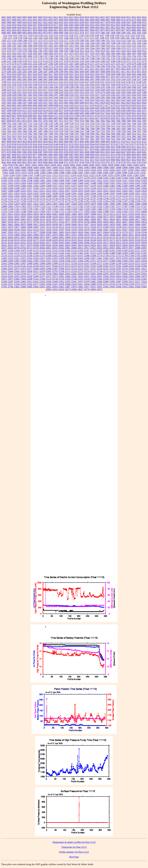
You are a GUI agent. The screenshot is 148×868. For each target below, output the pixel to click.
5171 (129, 85)
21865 (106, 258)
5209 (4, 90)
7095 (144, 121)
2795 (129, 66)
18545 (49, 219)
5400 (19, 100)
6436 (66, 113)
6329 (40, 111)
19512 (17, 232)
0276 (134, 20)
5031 (71, 74)
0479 (113, 22)
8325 (118, 149)
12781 (87, 201)
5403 (35, 100)
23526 (144, 282)
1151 (122, 35)
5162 (82, 85)
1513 (123, 46)
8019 (20, 142)
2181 (30, 64)
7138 (45, 123)
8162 (82, 144)
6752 (97, 116)
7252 (139, 126)
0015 (71, 17)
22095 (49, 263)
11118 (73, 175)
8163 (87, 144)
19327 (42, 230)
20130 (106, 238)
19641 (87, 232)
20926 (99, 248)
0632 (113, 25)
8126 (144, 142)
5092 (71, 79)
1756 (92, 56)
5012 (123, 72)
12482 (119, 186)
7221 (113, 126)
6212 (118, 105)
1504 (92, 46)
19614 (68, 232)
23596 (49, 284)
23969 (138, 287)
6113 (77, 105)
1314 (118, 41)
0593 (97, 25)
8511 (108, 155)
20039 (138, 235)
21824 (36, 258)
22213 (138, 263)
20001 (119, 235)
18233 (4, 217)
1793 (113, 59)
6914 (82, 118)
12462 (36, 186)
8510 (103, 155)
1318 (139, 41)
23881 (80, 287)
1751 (66, 56)
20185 (42, 240)
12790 (138, 201)
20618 (80, 245)
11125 (92, 175)
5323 (129, 95)
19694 (106, 232)
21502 (144, 253)
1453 (56, 46)
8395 (71, 152)
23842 (36, 287)
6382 (9, 113)
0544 (9, 25)
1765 (139, 56)
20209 (55, 240)
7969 (129, 139)
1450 (40, 46)
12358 (117, 175)
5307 (56, 95)
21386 (29, 253)
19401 (106, 230)
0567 (35, 25)
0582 (66, 25)
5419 (92, 100)
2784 (77, 66)
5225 (82, 90)
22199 (119, 263)
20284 (125, 240)
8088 (103, 142)
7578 (25, 134)
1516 (139, 46)
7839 (66, 139)
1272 (40, 41)
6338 (66, 111)
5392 (134, 98)
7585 (35, 134)
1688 (139, 53)
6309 (14, 111)
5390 (123, 98)
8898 (14, 157)
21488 (112, 253)
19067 (144, 225)
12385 (131, 178)
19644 (93, 232)
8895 (4, 157)
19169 (93, 227)
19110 (49, 227)
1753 (77, 56)
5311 (77, 95)
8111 (118, 142)
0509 (139, 22)
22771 (29, 274)
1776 (30, 59)
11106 (24, 175)
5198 (118, 87)
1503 (87, 46)
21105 (30, 250)
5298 (9, 95)
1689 (144, 53)
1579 (25, 51)
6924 (134, 118)
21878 (125, 258)
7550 (92, 131)
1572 (134, 48)
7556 (108, 131)
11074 (24, 173)
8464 (4, 155)
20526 (99, 243)
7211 (71, 126)
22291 (87, 266)
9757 (113, 162)
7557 (113, 131)
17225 (93, 206)
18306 (42, 217)
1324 (19, 43)
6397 (45, 113)
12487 (144, 186)
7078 (77, 121)
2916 (108, 69)
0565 (25, 25)
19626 (80, 232)
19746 (144, 232)
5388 (113, 98)
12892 (10, 206)
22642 (17, 271)
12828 (74, 204)
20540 (131, 243)
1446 (25, 46)
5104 (123, 79)
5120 (50, 82)
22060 (10, 263)
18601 (87, 219)
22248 (36, 266)
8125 (139, 142)
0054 (40, 20)
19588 (42, 232)
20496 (87, 243)
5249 (61, 92)
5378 (77, 98)
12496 (17, 188)
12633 (23, 193)
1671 (61, 53)
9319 (108, 160)
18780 (74, 222)
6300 (113, 108)
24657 (80, 289)
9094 (77, 157)
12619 (80, 191)
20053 (17, 238)
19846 (36, 235)
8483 (56, 155)
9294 (35, 160)
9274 (4, 160)
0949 (35, 33)
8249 (61, 149)
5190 (77, 87)
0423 (51, 22)
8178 (144, 144)
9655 (30, 162)
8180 (9, 147)
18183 (137, 214)
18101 (100, 214)
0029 (118, 17)
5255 (87, 92)
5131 (102, 82)
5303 (35, 95)
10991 (138, 168)
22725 (93, 271)
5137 (133, 82)
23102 (36, 279)
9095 (82, 157)
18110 (106, 214)
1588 (71, 51)
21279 (93, 250)
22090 (42, 263)
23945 (112, 287)
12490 (4, 188)
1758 (103, 56)
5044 (129, 74)
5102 (113, 79)
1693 (14, 56)
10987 (112, 168)
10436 (53, 165)
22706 (61, 271)
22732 (106, 271)
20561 (4, 245)
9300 (45, 160)
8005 (144, 139)
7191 (66, 126)
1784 (71, 59)
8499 (92, 155)
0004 (19, 17)
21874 (119, 258)
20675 (4, 248)
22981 (61, 276)
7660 (87, 136)
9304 (66, 160)
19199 (119, 227)
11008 (55, 170)
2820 (56, 69)
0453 (66, 22)
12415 (112, 180)
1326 (25, 43)
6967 (4, 121)
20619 (87, 245)
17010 (17, 206)
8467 (9, 155)
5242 (25, 92)
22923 (144, 274)
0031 (129, 17)
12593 (125, 188)
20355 (29, 243)
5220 (56, 90)
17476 (112, 209)
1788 (92, 59)
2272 (97, 64)
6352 (87, 111)
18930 (49, 225)
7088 (123, 121)
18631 (106, 219)
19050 (112, 225)
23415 (36, 282)
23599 (61, 284)
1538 (77, 48)
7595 (66, 134)
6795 (144, 116)
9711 (66, 162)
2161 (77, 61)
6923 (129, 118)
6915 (87, 118)
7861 (92, 139)
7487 (40, 131)
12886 (138, 204)
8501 (97, 155)
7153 (87, 123)
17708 (55, 212)
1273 (45, 41)
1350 (123, 43)
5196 (108, 87)
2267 (71, 64)
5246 (45, 92)
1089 (118, 33)
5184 (51, 87)
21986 (119, 261)
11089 (68, 173)
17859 (87, 212)
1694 (19, 56)
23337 (125, 279)
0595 (108, 25)
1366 (9, 46)
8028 (30, 142)
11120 (79, 175)
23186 (74, 279)
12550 (74, 188)
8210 (129, 147)
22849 (99, 274)
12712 (112, 196)
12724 (4, 199)
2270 (87, 64)
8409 (97, 152)
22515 (68, 269)
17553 (4, 212)
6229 (30, 108)
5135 (123, 82)
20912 (80, 248)
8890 (144, 155)
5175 (4, 87)
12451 (112, 183)
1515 (134, 46)
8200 (82, 147)
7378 (77, 129)
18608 (93, 219)
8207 (113, 147)
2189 (56, 64)
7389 (97, 129)
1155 (143, 35)
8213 (144, 147)
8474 (25, 155)
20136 (131, 238)
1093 (139, 33)
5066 (87, 77)
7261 (25, 129)
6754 (108, 116)
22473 (17, 269)
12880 (99, 204)
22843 (93, 274)
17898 (106, 212)
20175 (36, 240)
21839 (68, 258)
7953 (113, 139)
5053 (30, 77)
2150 (25, 61)
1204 (143, 38)
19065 (131, 225)
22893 (125, 274)
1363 (139, 43)
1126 (71, 35)
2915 (103, 69)
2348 (45, 66)
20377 (49, 243)
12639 (61, 193)
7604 (108, 134)
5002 (71, 72)
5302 (30, 95)
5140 (4, 85)
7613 (4, 136)
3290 (61, 72)
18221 (144, 214)
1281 (87, 41)
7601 (97, 134)
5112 (14, 82)
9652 (25, 162)
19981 (99, 235)
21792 (138, 256)
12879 (93, 204)
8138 (25, 144)
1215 (9, 41)
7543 (71, 131)
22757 (10, 274)
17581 (17, 212)
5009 (108, 72)
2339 (144, 64)
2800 (9, 69)
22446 (4, 269)
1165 (51, 38)
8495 (77, 155)
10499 (55, 168)
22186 (112, 263)
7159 (118, 123)
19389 (93, 230)
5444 (9, 103)
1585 (56, 51)
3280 (9, 72)
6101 (61, 105)
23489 (106, 282)
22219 (4, 266)
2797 (139, 66)
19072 (4, 227)
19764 (10, 235)
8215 (9, 149)
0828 (129, 28)
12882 (112, 204)
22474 (23, 269)
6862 (4, 118)
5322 (123, 95)
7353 (66, 129)
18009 (144, 212)
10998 (30, 170)
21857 (93, 258)
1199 (117, 38)
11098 (118, 173)
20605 (74, 245)
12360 (123, 175)
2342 (14, 66)
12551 (80, 188)
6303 (129, 108)
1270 (30, 41)
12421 (4, 183)
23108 (42, 279)
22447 (10, 269)
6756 (118, 116)
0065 (97, 20)
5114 (24, 82)
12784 (106, 201)
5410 (45, 100)
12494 (10, 188)
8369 (134, 149)
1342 (87, 43)
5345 (56, 98)
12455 (138, 183)
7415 (139, 129)
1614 (77, 51)
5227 (92, 90)
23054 (119, 276)
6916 (92, 118)
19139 (74, 227)
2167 (108, 61)
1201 (128, 38)
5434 (144, 100)
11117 (67, 175)
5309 (66, 95)
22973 (55, 276)
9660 (45, 162)
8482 (51, 155)
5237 (144, 90)
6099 (56, 105)
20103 (74, 238)
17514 (125, 209)
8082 (87, 142)
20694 (10, 248)
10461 (123, 165)
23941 (99, 287)
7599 (87, 134)
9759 (123, 162)
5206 (134, 87)
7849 (77, 139)
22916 (138, 274)
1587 (66, 51)
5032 (77, 74)
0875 (113, 30)
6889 (71, 118)
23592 (42, 284)
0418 (25, 22)
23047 (99, 276)
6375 (144, 111)
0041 (19, 20)
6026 (144, 103)
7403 (118, 129)
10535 (61, 168)
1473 (71, 46)
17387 (42, 209)
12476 (80, 186)
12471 (55, 186)
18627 (99, 219)
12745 (87, 199)
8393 (61, 152)
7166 (144, 123)
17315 (138, 206)
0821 (103, 28)
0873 (103, 30)
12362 (136, 175)
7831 (56, 139)
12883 (119, 204)
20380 (55, 243)
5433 (139, 100)
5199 (123, 87)
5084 (30, 79)
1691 (4, 56)
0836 (25, 30)
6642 (40, 116)
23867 (68, 287)
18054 (42, 214)
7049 (35, 121)
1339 (71, 43)
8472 (19, 155)
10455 (98, 165)
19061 (119, 225)
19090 (30, 227)
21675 (80, 256)
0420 (35, 22)
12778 (68, 201)
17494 (119, 209)
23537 (10, 284)
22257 (49, 266)
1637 (25, 53)
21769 (125, 256)
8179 (4, 147)
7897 (97, 139)
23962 (131, 287)
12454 (131, 183)
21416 (42, 253)
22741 (119, 271)
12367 (23, 178)
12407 (68, 180)
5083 (25, 79)
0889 (19, 33)
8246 (56, 149)
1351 (129, 43)
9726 (71, 162)
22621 (4, 271)
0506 (123, 22)
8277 (87, 149)
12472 (61, 186)
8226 (35, 149)
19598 (49, 232)
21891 (17, 261)
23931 (93, 287)
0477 (103, 22)
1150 (117, 35)
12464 (42, 186)
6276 (51, 108)
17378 (29, 209)
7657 (82, 136)
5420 (97, 100)
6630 (129, 113)
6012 (97, 103)
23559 (29, 284)
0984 (56, 33)
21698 (93, 256)
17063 (23, 206)
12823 (42, 204)
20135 (125, 238)
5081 (14, 79)
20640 (125, 245)
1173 (92, 38)
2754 (56, 66)
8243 (51, 149)
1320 (144, 41)
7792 (40, 139)
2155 (51, 61)
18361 (93, 217)
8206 (108, 147)
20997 (4, 250)
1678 (92, 53)
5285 (134, 92)
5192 (87, 87)
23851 (42, 287)
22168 (93, 263)
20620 (93, 245)
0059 (66, 20)
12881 (106, 204)
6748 (77, 116)
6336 (56, 111)
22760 (17, 274)
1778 (40, 59)
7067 (56, 121)
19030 (99, 225)
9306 (77, 160)
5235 (134, 90)
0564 (19, 25)
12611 (29, 191)
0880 (134, 30)
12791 (144, 201)
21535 (23, 256)
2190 (61, 64)
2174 (144, 61)
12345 (104, 175)
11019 (87, 170)
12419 (138, 180)
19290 (10, 230)
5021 (25, 74)
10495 (42, 168)
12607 (4, 191)
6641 (35, 116)
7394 (103, 129)
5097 (92, 79)
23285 (99, 279)
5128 (92, 82)
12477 (87, 186)
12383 (119, 178)
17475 (106, 209)
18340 (80, 217)
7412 (134, 129)
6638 (19, 116)
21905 (36, 261)
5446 (19, 103)
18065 (55, 214)
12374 (68, 178)
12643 (87, 193)
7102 (14, 123)
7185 (35, 126)
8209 (123, 147)
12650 (131, 193)
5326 (144, 95)
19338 (49, 230)
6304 (134, 108)
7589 (51, 134)
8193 (51, 147)
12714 (119, 196)
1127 (76, 35)
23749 (131, 284)
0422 (45, 22)
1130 (92, 35)
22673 (36, 271)
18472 (29, 219)
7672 (123, 136)
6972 (19, 121)
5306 (51, 95)
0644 (144, 25)
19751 (4, 235)
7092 (139, 121)
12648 (119, 193)
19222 (137, 227)
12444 (68, 183)
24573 (68, 289)
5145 (30, 85)
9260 (129, 157)
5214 (30, 90)
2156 (56, 61)
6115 (82, 105)
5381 (87, 98)
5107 (139, 79)
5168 (113, 85)
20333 (4, 243)
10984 (93, 168)
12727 (17, 199)
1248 (19, 41)
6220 (134, 105)
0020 (92, 17)
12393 (10, 180)
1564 (92, 48)
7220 (108, 126)
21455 (74, 253)
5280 (108, 92)
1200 (122, 38)
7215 (92, 126)
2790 (108, 66)
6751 (92, 116)
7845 (71, 139)
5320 (113, 95)
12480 (106, 186)
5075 (129, 77)
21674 (74, 256)
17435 (80, 209)
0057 (56, 20)
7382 (87, 129)
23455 (68, 282)
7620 (30, 136)
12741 (68, 199)
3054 (123, 69)
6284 (92, 108)
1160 (25, 38)
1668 (45, 53)
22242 (23, 266)
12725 (10, 199)
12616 (61, 191)
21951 (74, 261)
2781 (61, 66)
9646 (14, 162)
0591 (87, 25)
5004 (82, 72)
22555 (106, 269)
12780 (80, 201)
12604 (131, 188)
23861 (61, 287)
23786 (10, 287)
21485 (106, 253)
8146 (56, 144)
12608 (10, 191)
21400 (36, 253)
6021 (118, 103)
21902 (29, 261)
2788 (97, 66)
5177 (14, 87)
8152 (71, 144)
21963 (87, 261)
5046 (139, 74)
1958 (123, 59)
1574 (144, 48)
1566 (103, 48)
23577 (36, 284)
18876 (23, 225)
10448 (85, 165)
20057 (23, 238)
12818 (10, 204)
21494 (125, 253)
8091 (108, 142)
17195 (87, 206)
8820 (134, 155)
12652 (144, 193)
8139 (30, 144)
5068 (97, 77)
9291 (25, 160)
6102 (66, 105)
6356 (108, 111)
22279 (80, 266)
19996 (112, 235)
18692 (144, 219)
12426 (23, 183)
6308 (9, 111)
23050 (112, 276)
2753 (51, 66)
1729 (35, 56)
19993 (106, 235)
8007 (4, 142)
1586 (61, 51)
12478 (93, 186)
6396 (40, 113)
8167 (108, 144)
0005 (25, 17)
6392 (25, 113)
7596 (71, 134)
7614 (9, 136)
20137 (137, 238)
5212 (19, 90)
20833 (55, 248)
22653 (23, 271)
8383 (30, 152)
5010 (113, 72)
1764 (134, 56)
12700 (68, 196)
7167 (4, 126)
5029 (61, 74)
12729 (29, 199)
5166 (103, 85)
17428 (68, 209)
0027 (108, 17)
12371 (49, 178)
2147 (9, 61)
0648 (14, 28)
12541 (42, 188)
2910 (77, 69)
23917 (87, 287)
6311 (24, 111)
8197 (66, 147)
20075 (42, 238)
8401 (82, 152)
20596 (55, 245)
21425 (49, 253)
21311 (137, 250)
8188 (35, 147)
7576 (19, 134)
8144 (45, 144)
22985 (68, 276)
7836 (61, 139)
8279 (92, 149)
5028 (56, 74)
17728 (68, 212)
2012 (129, 59)
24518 (61, 289)
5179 (25, 87)
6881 (35, 118)
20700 (17, 248)
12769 (29, 201)
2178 (14, 64)
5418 (87, 100)
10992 (144, 168)
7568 (144, 131)
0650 (25, 28)
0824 (118, 28)
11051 (99, 170)
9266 (144, 157)
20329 (144, 240)
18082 (74, 214)
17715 (61, 212)
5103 (118, 79)
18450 (10, 219)
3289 (56, 72)
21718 (99, 256)
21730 (106, 256)
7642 (56, 136)
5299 (14, 95)
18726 (23, 222)
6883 (45, 118)
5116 (35, 82)
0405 (4, 22)
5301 (25, 95)
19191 (112, 227)
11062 (137, 170)
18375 (112, 217)
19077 (17, 227)
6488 (92, 113)
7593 (56, 134)
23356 (138, 279)
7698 (4, 139)
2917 (113, 69)
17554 (10, 212)
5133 (113, 82)
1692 (9, 56)
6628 (118, 113)
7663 (97, 136)
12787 (125, 201)
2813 (19, 69)
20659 (138, 245)
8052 (51, 142)
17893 (99, 212)
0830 (139, 28)
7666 (108, 136)
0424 (56, 22)
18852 (144, 222)
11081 (36, 173)
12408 (74, 180)
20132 (112, 238)
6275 (45, 108)
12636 (42, 193)
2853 (66, 69)
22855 (106, 274)
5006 (92, 72)
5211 (14, 90)
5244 (35, 92)
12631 (10, 193)
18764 (61, 222)
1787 (87, 59)
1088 (113, 33)
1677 (87, 53)
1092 (134, 33)
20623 (99, 245)
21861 (99, 258)
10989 (125, 168)
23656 (87, 284)
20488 (74, 243)
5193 (92, 87)
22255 (42, 266)
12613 (42, 191)
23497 (119, 282)
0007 (35, 17)
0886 (4, 33)
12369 (36, 178)
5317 (97, 95)
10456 (104, 165)
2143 (134, 59)
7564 (134, 131)
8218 (25, 149)
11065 (5, 173)
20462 (68, 243)
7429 (14, 131)
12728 (23, 199)
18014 (11, 214)
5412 (56, 100)
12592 (119, 188)
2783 (71, 66)
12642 (80, 193)
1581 (35, 51)
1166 (56, 38)
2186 (40, 64)
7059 (45, 121)
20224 (68, 240)
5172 (134, 85)
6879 (30, 118)
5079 (4, 79)
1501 (77, 46)
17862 (93, 212)
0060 (71, 20)
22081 (36, 263)
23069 (138, 276)
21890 (10, 261)
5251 (71, 92)
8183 (19, 147)
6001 (66, 103)
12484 (131, 186)
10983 (87, 168)
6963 (144, 118)
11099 (124, 173)
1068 (66, 33)
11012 (62, 170)
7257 (9, 129)
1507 (97, 46)
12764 (10, 201)
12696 (61, 196)
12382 (112, 178)
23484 (99, 282)
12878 (87, 204)
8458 (139, 152)
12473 (68, 186)
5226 (87, 90)
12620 (87, 191)
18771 (68, 222)
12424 (17, 183)
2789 (103, 66)
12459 (17, 186)
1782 (61, 59)
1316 (129, 41)
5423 (113, 100)
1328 (35, 43)
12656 (23, 196)
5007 (97, 72)
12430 (42, 183)
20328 (138, 240)
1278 (71, 41)
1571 (129, 48)
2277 (123, 64)
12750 (112, 199)
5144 (25, 85)
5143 (19, 85)
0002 (9, 17)
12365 (10, 178)
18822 (119, 222)
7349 (56, 129)
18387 (125, 217)
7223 (123, 126)
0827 (123, 28)
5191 (82, 87)
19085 (23, 227)
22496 (49, 269)
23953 (125, 287)
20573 (23, 245)
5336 (45, 98)
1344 (92, 43)
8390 (45, 152)
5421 (103, 100)
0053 (35, 20)
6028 (9, 105)
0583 (71, 25)
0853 (66, 30)
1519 (9, 48)
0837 (30, 30)
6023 (129, 103)
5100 (103, 79)
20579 (29, 245)
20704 (23, 248)
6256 (40, 108)
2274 (108, 64)
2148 (14, 61)
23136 (55, 279)
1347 (108, 43)
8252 (66, 149)
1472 (66, 46)
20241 (80, 240)
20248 (93, 240)
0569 (45, 25)
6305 (139, 108)
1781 (56, 59)
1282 (92, 41)
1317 (134, 41)
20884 (74, 248)
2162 (82, 61)
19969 (80, 235)
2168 (113, 61)
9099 (92, 157)
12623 (106, 191)
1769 (14, 59)
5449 (35, 103)
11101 (137, 173)
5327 (4, 98)
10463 (129, 165)
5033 (82, 74)
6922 (123, 118)
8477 (35, 155)
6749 (82, 116)
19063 (125, 225)
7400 (113, 129)
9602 (118, 160)
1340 (77, 43)
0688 (45, 28)
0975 (51, 33)
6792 (129, 116)
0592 (92, 25)
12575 (112, 188)
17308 (131, 206)
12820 (23, 204)
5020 (19, 74)
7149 (66, 123)
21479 (99, 253)
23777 (144, 284)
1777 (35, 59)
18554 (55, 219)
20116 (99, 238)
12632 (17, 193)
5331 (25, 98)
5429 (134, 100)
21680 (87, 256)
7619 (25, 136)
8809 (129, 155)
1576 (9, 51)
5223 (71, 90)
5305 (45, 95)
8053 (56, 142)
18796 (87, 222)
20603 (68, 245)
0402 (139, 20)
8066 (66, 142)
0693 (71, 28)
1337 (61, 43)
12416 (119, 180)
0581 (61, 25)
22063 (17, 263)
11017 (74, 170)
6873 (14, 118)
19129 (68, 227)
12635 (36, 193)
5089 (56, 79)
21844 (74, 258)
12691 (55, 196)
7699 (9, 139)
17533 (131, 209)
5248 (56, 92)
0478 (108, 22)
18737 (29, 222)
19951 (74, 235)
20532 (119, 243)
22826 (74, 274)
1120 (40, 35)
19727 (131, 232)
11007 (49, 170)
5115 (30, 82)
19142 (80, 227)
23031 (87, 276)
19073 (11, 227)
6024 (134, 103)
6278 (61, 108)
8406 (87, 152)
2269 (82, 64)
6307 (4, 111)
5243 (30, 92)
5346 (61, 98)
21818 (29, 258)
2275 (113, 64)
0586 (77, 25)
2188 (51, 64)
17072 (29, 206)
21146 (61, 250)
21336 (144, 250)
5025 (40, 74)
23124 (49, 279)
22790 (49, 274)
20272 (112, 240)
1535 (61, 48)
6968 (9, 121)
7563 (129, 131)
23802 (17, 287)
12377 (80, 178)
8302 (113, 149)
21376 (17, 253)
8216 (14, 149)
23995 (49, 289)
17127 (49, 206)
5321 (118, 95)
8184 (25, 147)
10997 (24, 170)
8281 (97, 149)
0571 (56, 25)
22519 (74, 269)
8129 (9, 144)
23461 (74, 282)
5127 (87, 82)
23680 (93, 284)
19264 (144, 227)
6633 (144, 113)
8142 (35, 144)
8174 (129, 144)
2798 (144, 66)
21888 (4, 261)
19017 (87, 225)
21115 (36, 250)
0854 (71, 30)
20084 (55, 238)
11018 (80, 170)
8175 (134, 144)
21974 (99, 261)
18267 (17, 217)
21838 (61, 258)
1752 (71, 56)
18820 (106, 222)
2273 (103, 64)
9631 (129, 160)
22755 (4, 274)
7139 (50, 123)
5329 (14, 98)
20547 (138, 243)
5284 (129, 92)
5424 (118, 100)
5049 (9, 77)
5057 (45, 77)
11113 (61, 175)
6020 (113, 103)
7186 (40, 126)
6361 (134, 111)
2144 (139, 59)
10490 (29, 168)
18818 (99, 222)
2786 (87, 66)
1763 (129, 56)
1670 (56, 53)
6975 (25, 121)
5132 (107, 82)
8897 (9, 157)
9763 (139, 162)
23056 (125, 276)
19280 (4, 230)
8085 (92, 142)
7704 (19, 139)
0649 (19, 28)
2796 (134, 66)
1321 (4, 43)
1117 (25, 35)
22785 (42, 274)
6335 (51, 111)
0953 (40, 33)
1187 (97, 38)
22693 (49, 271)
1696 (30, 56)
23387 (10, 282)
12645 (99, 193)
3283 (25, 72)
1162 (35, 38)
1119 (35, 35)
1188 (102, 38)
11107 (30, 175)
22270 (61, 266)
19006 (74, 225)
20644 (131, 245)
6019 (108, 103)
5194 (97, 87)
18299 (36, 217)
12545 (61, 188)
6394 (35, 113)
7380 (82, 129)
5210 (9, 90)
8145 (51, 144)
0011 (51, 17)
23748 (125, 284)
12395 (17, 180)
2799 (4, 69)
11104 (12, 175)
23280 (93, 279)
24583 (74, 289)
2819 (51, 69)
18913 (36, 225)
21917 (49, 261)
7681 (134, 136)
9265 (139, 157)
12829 (80, 204)
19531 (23, 232)
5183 (45, 87)
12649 (125, 193)
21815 (23, 258)
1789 (97, 59)
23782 (4, 287)
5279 (103, 92)
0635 (118, 25)
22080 (29, 263)
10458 (110, 165)
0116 (123, 20)
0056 (51, 20)
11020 (93, 170)
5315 (87, 95)
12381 (106, 178)
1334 (45, 43)
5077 (139, 77)
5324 (134, 95)
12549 (68, 188)
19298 (17, 230)
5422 (108, 100)
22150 (74, 263)
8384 (35, 152)
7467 (35, 131)
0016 (77, 17)
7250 (129, 126)
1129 (87, 35)
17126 (42, 206)
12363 (142, 175)
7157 (108, 123)
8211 (134, 147)
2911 (82, 69)
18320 (55, 217)
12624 (112, 191)
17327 (144, 206)
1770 (19, 59)
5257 (92, 92)
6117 (87, 105)
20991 (144, 248)
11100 (131, 173)
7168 (9, 126)
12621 (93, 191)
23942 (106, 287)
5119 (45, 82)
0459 (97, 22)
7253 (144, 126)
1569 (118, 48)
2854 (71, 69)
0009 (40, 17)
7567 (139, 131)
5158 (61, 85)
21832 (49, 258)
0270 (129, 20)
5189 (71, 87)
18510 (42, 219)
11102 (143, 173)
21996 (125, 261)
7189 (56, 126)
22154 (80, 263)
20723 (29, 248)
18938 (55, 225)
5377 (71, 98)
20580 (36, 245)
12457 (4, 186)
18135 (118, 214)
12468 (49, 186)
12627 (131, 191)
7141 (61, 123)
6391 (19, 113)
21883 (144, 258)
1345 (97, 43)
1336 (56, 43)
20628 (112, 245)
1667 (40, 53)
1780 (51, 59)
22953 (17, 276)
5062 (66, 77)
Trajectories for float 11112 (74, 847)
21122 (42, 250)
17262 (99, 206)
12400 (36, 180)
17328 (4, 209)
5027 (51, 74)
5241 (19, 92)
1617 (92, 51)
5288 (144, 92)
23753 (138, 284)
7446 (25, 131)
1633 (9, 53)
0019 (87, 17)
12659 (42, 196)
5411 (51, 100)
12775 (55, 201)
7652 (77, 136)
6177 (108, 105)
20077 (49, 238)
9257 (123, 157)
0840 (40, 30)
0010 (45, 17)
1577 (14, 51)
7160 (123, 123)
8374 (144, 149)
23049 (106, 276)
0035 (4, 20)
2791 (113, 66)
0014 (66, 17)
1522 (25, 48)
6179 (113, 105)
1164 (46, 38)
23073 (10, 279)
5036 (97, 74)
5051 (19, 77)
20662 (144, 245)
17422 (61, 209)
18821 (112, 222)
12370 (42, 178)
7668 (113, 136)
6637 (14, 116)
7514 (51, 131)
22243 (29, 266)
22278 (74, 266)
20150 (17, 240)
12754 (131, 199)
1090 (123, 33)
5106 (134, 79)
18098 (93, 214)
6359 (123, 111)
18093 (81, 214)
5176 (9, 87)
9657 (35, 162)
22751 (138, 271)
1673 (71, 53)
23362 (144, 279)
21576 (42, 256)
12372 (55, 178)
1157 (10, 38)
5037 (103, 74)
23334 (119, 279)
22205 (125, 263)
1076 (82, 33)
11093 (93, 173)
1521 (19, 48)
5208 (144, 87)
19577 (36, 232)
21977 (106, 261)
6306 (144, 108)
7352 (61, 129)
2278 (129, 64)
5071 (108, 77)
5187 (61, 87)
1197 (107, 38)
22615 (144, 269)
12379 (93, 178)
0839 (35, 30)
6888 (66, 118)
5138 (139, 82)
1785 (77, 59)
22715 (68, 271)
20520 (93, 243)
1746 (40, 56)
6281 (77, 108)
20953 (112, 248)
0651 (30, 28)
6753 (103, 116)
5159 (66, 85)
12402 (49, 180)
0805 (82, 28)
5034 (87, 74)
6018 (103, 103)
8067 (72, 142)
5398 (9, 100)
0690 (56, 28)
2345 (30, 66)
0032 (134, 17)
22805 (61, 274)
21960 (80, 261)
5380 (82, 98)
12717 (131, 196)
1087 (108, 33)
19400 (99, 230)
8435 (108, 152)
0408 (19, 22)
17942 (125, 212)
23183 (68, 279)
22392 (119, 266)
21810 (10, 258)
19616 (74, 232)
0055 (45, 20)
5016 (144, 72)
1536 (66, 48)
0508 (134, 22)
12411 (93, 180)
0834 (14, 30)
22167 (87, 263)
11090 (74, 173)
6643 (45, 116)
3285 (35, 72)
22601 (138, 269)
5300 (19, 95)
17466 (99, 209)
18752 (42, 222)
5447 (25, 103)
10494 (36, 168)
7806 (45, 139)
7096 (4, 123)
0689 (51, 28)
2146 (4, 61)
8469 (14, 155)
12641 (74, 193)
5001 (66, 72)
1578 (19, 51)
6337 (61, 111)
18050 (36, 214)
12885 (131, 204)
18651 (119, 219)
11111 (49, 175)
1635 (19, 53)
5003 (77, 72)
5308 (61, 95)
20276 (119, 240)
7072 (61, 121)
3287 (45, 72)
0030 (123, 17)
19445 (144, 230)
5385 (103, 98)
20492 (80, 243)
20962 (119, 248)
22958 (29, 276)
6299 (108, 108)
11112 (55, 175)
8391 (51, 152)
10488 (23, 168)
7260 (19, 129)
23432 (42, 282)
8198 (71, 147)
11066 (11, 173)
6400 (51, 113)
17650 (42, 212)
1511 (113, 46)
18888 (29, 225)
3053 (118, 69)
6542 (108, 113)
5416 (77, 100)
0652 (35, 28)
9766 (10, 165)
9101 (97, 157)
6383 (14, 113)
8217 (19, 149)
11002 (36, 170)
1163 (41, 38)
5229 (103, 90)
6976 (30, 121)
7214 (87, 126)
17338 (10, 209)
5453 (56, 103)
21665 (61, 256)
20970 (125, 248)
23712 (106, 284)
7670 (118, 136)
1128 (81, 35)
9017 (40, 157)
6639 (25, 116)
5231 (113, 90)
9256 (118, 157)
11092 (87, 173)
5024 (35, 74)
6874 (19, 118)
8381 (19, 152)
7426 (9, 131)
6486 (87, 113)
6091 (14, 105)
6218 (123, 105)
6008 (82, 103)
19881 (61, 235)
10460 (117, 165)
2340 (4, 66)
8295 (108, 149)
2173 (139, 61)
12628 (138, 191)
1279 (77, 41)
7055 (40, 121)
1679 (97, 53)
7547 (82, 131)
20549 (144, 243)
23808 (23, 287)
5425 (123, 100)
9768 (16, 165)
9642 (4, 162)
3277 (139, 69)
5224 (77, 90)
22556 (112, 269)
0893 (25, 33)
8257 (82, 149)
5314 (82, 95)
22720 (74, 271)
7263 (35, 129)
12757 (144, 199)
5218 (51, 90)
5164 (92, 85)
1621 (108, 51)
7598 (82, 134)
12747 (93, 199)
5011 (118, 72)
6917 (97, 118)
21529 (17, 256)
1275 (56, 41)
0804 (77, 28)
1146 (97, 35)
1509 (103, 46)
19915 (68, 235)
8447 (123, 152)
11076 (30, 173)
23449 (55, 282)
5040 (118, 74)
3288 (51, 72)
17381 (36, 209)
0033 (139, 17)
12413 (106, 180)
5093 (77, 79)
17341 (17, 209)
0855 (77, 30)
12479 (99, 186)
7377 (71, 129)
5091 (66, 79)
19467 (4, 232)
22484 (36, 269)
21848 (87, 258)
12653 (4, 196)
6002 (71, 103)
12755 (138, 199)
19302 (23, 230)
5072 (113, 77)
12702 (80, 196)
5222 (66, 90)
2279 (134, 64)
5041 (123, 74)
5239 (9, 92)
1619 (103, 51)
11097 (112, 173)
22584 (131, 269)
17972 (138, 212)
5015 (139, 72)
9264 (134, 157)
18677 (138, 219)
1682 (108, 53)
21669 (68, 256)
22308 (99, 266)
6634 (4, 116)
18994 (68, 225)
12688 (49, 196)
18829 (131, 222)
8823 (139, 155)
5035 (92, 74)
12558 (93, 188)
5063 (71, 77)
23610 (74, 284)
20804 (42, 248)
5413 (61, 100)
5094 (82, 79)
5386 (108, 98)
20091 (61, 238)
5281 (113, 92)
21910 (42, 261)
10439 (66, 165)
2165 (97, 61)
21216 (74, 250)
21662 (55, 256)
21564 (36, 256)
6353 (92, 111)
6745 (61, 116)
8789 (118, 155)
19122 (61, 227)
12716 (125, 196)
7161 (128, 123)
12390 (4, 180)
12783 (99, 201)
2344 (25, 66)
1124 (61, 35)
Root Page (74, 857)
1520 (14, 48)
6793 (134, 116)
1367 (14, 46)
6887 (61, 118)
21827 (42, 258)
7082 (97, 121)
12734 (49, 199)
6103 (72, 105)
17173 (74, 206)
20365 (42, 243)
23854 (55, 287)
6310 (19, 111)
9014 (35, 157)
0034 (144, 17)
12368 (29, 178)
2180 (25, 64)
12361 (129, 175)
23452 (61, 282)
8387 (40, 152)
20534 (125, 243)
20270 (106, 240)
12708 (93, 196)
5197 (113, 87)
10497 (49, 168)
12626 (125, 191)
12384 (125, 178)
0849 (51, 30)
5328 (9, 98)
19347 (61, 230)
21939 (61, 261)
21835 (55, 258)
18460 (17, 219)
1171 (81, 38)
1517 (144, 46)
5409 (40, 100)
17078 (36, 206)
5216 (40, 90)
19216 (131, 227)
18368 (99, 217)
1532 (51, 48)
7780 (30, 139)
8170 (113, 144)
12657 (29, 196)
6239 (35, 108)
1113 (5, 35)
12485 (138, 186)
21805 (4, 258)
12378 (87, 178)
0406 (9, 22)
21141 (48, 250)
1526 (45, 48)
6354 (97, 111)
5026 (45, 74)
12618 (74, 191)
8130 (14, 144)
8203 (92, 147)
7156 (102, 123)
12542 (49, 188)
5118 (40, 82)
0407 (14, 22)
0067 (108, 20)
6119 (92, 105)
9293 (30, 160)
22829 (80, 274)
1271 (35, 41)
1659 (35, 53)
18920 (42, 225)
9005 (30, 157)
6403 (61, 113)
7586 (40, 134)
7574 (14, 134)
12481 (112, 186)
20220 (61, 240)
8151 (66, 144)
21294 (118, 250)
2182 (35, 64)
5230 (108, 90)
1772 (25, 59)
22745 (131, 271)
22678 (42, 271)
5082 (19, 79)
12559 (99, 188)
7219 (103, 126)
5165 (97, 85)
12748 (99, 199)
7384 (92, 129)
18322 (68, 217)
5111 (9, 82)
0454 (71, 22)
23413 (29, 282)
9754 (103, 162)
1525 (40, 48)
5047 (144, 74)
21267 (86, 250)
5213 (25, 90)
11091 (80, 173)
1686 (129, 53)
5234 (129, 90)
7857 (87, 139)
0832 (4, 30)
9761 (129, 162)
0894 (30, 33)
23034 (93, 276)
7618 (19, 136)
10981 (74, 168)
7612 (144, 134)
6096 (40, 105)
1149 (112, 35)
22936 (10, 276)
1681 (103, 53)
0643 (139, 25)
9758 (118, 162)
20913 (87, 248)
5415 (71, 100)
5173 (139, 85)
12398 (29, 180)
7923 (103, 139)
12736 (55, 199)
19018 (93, 225)
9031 (56, 157)
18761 (55, 222)
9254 (113, 157)
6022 (123, 103)
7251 (134, 126)
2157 (61, 61)
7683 (139, 136)
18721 (17, 222)
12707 (87, 196)
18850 (138, 222)
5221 (61, 90)
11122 (85, 175)
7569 (4, 134)
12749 (106, 199)
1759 (108, 56)
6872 (9, 118)
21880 (138, 258)
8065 (61, 142)
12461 (29, 186)
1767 (4, 59)
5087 (45, 79)
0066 (103, 20)
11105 (18, 175)
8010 (14, 142)
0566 (30, 25)
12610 (23, 191)
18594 (80, 219)
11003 (43, 170)
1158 (15, 38)
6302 (123, 108)
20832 (49, 248)
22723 (80, 271)
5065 (82, 77)
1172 (87, 38)
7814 (51, 139)
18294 (29, 217)
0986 (61, 33)
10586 (68, 168)
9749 (87, 162)
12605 (138, 188)
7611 (139, 134)
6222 (139, 105)
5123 (66, 82)
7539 (66, 131)
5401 (25, 100)
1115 (15, 35)
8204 (97, 147)
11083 (43, 173)
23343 (131, 279)
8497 (82, 155)
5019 (14, 74)
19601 (55, 232)
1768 (9, 59)
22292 (93, 266)
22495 (42, 269)
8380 (14, 152)
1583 (45, 51)
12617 (68, 191)
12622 (99, 191)
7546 (77, 131)
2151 (30, 61)
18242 (10, 217)
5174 (144, 85)
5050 (14, 77)
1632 (4, 53)
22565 (119, 269)
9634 (139, 160)
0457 (87, 22)
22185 (106, 263)
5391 (129, 98)
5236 (139, 90)
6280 (71, 108)
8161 (77, 144)
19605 (61, 232)
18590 (74, 219)
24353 (55, 289)
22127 (68, 263)
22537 (87, 269)
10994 (5, 170)
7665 (103, 136)
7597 (77, 134)
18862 (10, 225)
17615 (36, 212)
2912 (87, 69)
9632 (134, 160)
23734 (119, 284)
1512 (118, 46)
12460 (23, 186)
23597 (55, 284)
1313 (113, 41)
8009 (9, 142)
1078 (92, 33)
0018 (82, 17)
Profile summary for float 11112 (74, 852)
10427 (21, 165)
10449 (91, 165)
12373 (61, 178)
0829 (134, 28)
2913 (92, 69)
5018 (9, 74)
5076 (134, 77)
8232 (40, 149)
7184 (30, 126)
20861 (68, 248)
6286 (103, 108)
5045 (134, 74)
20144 (4, 240)
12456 (144, 183)
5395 (139, 98)
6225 (9, 108)
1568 (113, 48)
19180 (106, 227)
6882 (40, 118)
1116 (20, 35)
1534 (56, 48)
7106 (20, 123)
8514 (113, 155)
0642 (134, 25)
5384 (97, 98)
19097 (36, 227)
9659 (40, 162)
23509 (125, 282)
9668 (61, 162)
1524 (35, 48)
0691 (61, 28)
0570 (51, 25)
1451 (45, 46)
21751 (112, 256)
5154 (40, 85)
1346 (103, 43)
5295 (4, 95)
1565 (97, 48)
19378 (87, 230)
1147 (102, 35)
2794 (123, 66)
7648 (66, 136)
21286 (106, 250)
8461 (144, 152)
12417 (125, 180)
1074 (71, 33)
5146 (35, 85)
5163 (87, 85)
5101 (108, 79)
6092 (20, 105)
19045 (106, 225)
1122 (51, 35)
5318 (103, 95)
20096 (68, 238)
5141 (9, 85)
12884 (125, 204)
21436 (61, 253)
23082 (17, 279)
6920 (113, 118)
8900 (25, 157)
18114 (112, 214)
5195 (103, 87)
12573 (106, 188)
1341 (82, 43)
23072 (4, 279)
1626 (134, 51)
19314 (29, 230)
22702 (55, 271)
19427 (125, 230)
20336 (10, 243)
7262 (30, 129)
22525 (80, 269)
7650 (71, 136)
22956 (23, 276)
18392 (131, 217)
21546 (29, 256)
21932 (55, 261)
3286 (40, 72)
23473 (80, 282)
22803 (55, 274)
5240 (14, 92)
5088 (51, 79)
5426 (129, 100)
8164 (92, 144)
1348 (113, 43)
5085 (35, 79)
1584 (51, 51)
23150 (61, 279)
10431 (28, 165)
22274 (68, 266)
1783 (66, 59)
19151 (87, 227)
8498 (87, 155)
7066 (51, 121)
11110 (43, 175)
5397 (4, 100)
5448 (30, 103)
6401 (56, 113)
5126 (81, 82)
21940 (68, 261)
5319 (108, 95)
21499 (131, 253)
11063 (143, 170)
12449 (99, 183)
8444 (118, 152)
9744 (82, 162)
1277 (66, 41)
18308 (49, 217)
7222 (118, 126)
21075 (23, 250)
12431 (49, 183)
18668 (131, 219)
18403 (138, 217)
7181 (14, 126)
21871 (112, 258)
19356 (68, 230)
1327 (30, 43)
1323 (14, 43)
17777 (80, 212)
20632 (119, 245)
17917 (112, 212)
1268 (25, 41)
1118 (30, 35)
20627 (106, 245)
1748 (51, 56)
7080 (87, 121)
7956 (118, 139)
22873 (119, 274)
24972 (99, 289)
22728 (99, 271)
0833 (9, 30)
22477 (29, 269)
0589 (82, 25)
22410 (131, 266)
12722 (138, 196)
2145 (144, 59)
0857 (87, 30)
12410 (87, 180)
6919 (108, 118)
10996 (17, 170)
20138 (144, 238)
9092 (71, 157)
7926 (108, 139)
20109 (87, 238)
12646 (106, 193)
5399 (14, 100)
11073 (18, 173)
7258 (14, 129)
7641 (51, 136)
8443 (113, 152)
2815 (30, 69)
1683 (113, 53)
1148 (107, 35)
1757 (97, 56)
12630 (4, 193)
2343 (19, 66)
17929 (119, 212)
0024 (97, 17)
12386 (138, 178)
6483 (71, 113)
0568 (40, 25)
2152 (35, 61)
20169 (29, 240)
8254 (77, 149)
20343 (17, 243)
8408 (92, 152)
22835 (87, 274)
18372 (106, 217)
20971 (131, 248)
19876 (55, 235)
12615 (55, 191)
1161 (30, 38)
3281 (14, 72)
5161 (77, 85)
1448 (30, 46)
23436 (49, 282)
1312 (108, 41)
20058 (30, 238)
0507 (129, 22)
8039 (35, 142)
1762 (123, 56)
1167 (61, 38)
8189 (40, 147)
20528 (112, 243)
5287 (139, 92)
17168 (68, 206)
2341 (9, 66)
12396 (23, 180)
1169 (71, 38)
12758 (4, 201)
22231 (10, 266)
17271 (119, 206)
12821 (29, 204)
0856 (82, 30)
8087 (98, 142)
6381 (4, 113)
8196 (61, 147)
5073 (118, 77)
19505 (10, 232)
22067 (23, 263)
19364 (80, 230)
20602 (61, 245)
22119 (61, 263)
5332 (30, 98)
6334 (45, 111)
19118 (55, 227)
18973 (61, 225)
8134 (19, 144)
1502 (82, 46)
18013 (4, 214)
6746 (66, 116)
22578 (125, 269)
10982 (80, 168)
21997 (131, 261)
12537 (29, 188)
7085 (113, 121)
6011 (92, 103)
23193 (80, 279)
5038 (108, 74)
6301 (118, 108)
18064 (49, 214)
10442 (72, 165)
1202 (133, 38)
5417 (82, 100)
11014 (68, 170)
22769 (23, 274)
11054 (112, 170)
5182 (40, 87)
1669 (51, 53)
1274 (51, 41)
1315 (123, 41)
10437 (60, 165)
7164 (134, 123)
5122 (61, 82)
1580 (30, 51)
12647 (112, 193)
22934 (4, 276)
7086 (118, 121)
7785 (35, 139)
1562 (82, 48)
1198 (112, 38)
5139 (144, 82)
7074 (66, 121)
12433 (55, 183)
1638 (30, 53)
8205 (103, 147)
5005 (87, 72)
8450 (129, 152)
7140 (56, 123)
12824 (49, 204)
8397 (77, 152)
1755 (87, 56)
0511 (4, 25)
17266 (106, 206)
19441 (131, 230)
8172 (118, 144)
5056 (40, 77)
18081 (68, 214)
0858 (92, 30)
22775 (36, 274)
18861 (4, 225)
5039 (113, 74)
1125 (66, 35)
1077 (87, 33)
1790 (103, 59)
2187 (45, 64)
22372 (112, 266)
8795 (123, 155)
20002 (125, 235)
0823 (113, 28)
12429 (36, 183)
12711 (106, 196)
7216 (97, 126)
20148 (10, 240)
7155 (97, 123)
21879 (131, 258)
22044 (144, 261)
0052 (30, 20)
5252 (77, 92)
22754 (144, 271)
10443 (79, 165)
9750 (92, 162)
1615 (82, 51)
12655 (17, 196)
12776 (61, 201)
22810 (68, 274)
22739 (112, 271)
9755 (108, 162)
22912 (131, 274)
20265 (99, 240)
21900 (23, 261)
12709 (99, 196)
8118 (123, 142)
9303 (61, 160)
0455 (77, 22)
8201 (87, 147)
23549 (17, 284)
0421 (40, 22)
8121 (128, 142)
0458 (92, 22)
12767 (17, 201)
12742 (74, 199)
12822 (36, 204)
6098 (51, 105)
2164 (92, 61)
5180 (30, 87)
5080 (9, 79)
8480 (40, 155)
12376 (74, 178)
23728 (112, 284)
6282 (82, 108)
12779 (74, 201)
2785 (82, 66)
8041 (40, 142)
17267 (112, 206)
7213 (82, 126)
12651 (138, 193)
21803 (144, 256)
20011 (131, 235)
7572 (9, 134)
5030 (66, 74)
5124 (71, 82)
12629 (144, 191)
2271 (92, 64)
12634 (29, 193)
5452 (51, 103)
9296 (40, 160)
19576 (29, 232)
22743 (125, 271)
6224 (4, 108)
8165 (97, 144)
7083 (103, 121)
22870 (112, 274)
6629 (123, 113)
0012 (56, 17)
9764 (144, 162)
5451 (45, 103)
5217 (45, 90)
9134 (108, 157)
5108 (144, 79)
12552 (87, 188)
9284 (14, 160)
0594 (103, 25)
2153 (40, 61)
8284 (103, 149)
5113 (19, 82)
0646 (9, 28)
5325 (139, 95)
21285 (99, 250)
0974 (45, 33)
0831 (144, 28)
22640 (10, 271)
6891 (77, 118)
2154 (45, 61)
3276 (134, 69)
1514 (129, 46)
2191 (66, 64)
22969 (36, 276)
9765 (5, 165)
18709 (10, 222)
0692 (66, 28)
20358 (36, 243)
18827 (125, 222)
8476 (30, 155)
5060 (56, 77)
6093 (25, 105)
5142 (14, 85)
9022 (51, 157)
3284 (30, 72)
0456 (82, 22)
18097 (87, 214)
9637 (144, 160)
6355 (103, 111)
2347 (40, 66)
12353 (110, 175)
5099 (97, 79)
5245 (40, 92)
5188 (66, 87)
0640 (123, 25)
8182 (14, 147)
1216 (14, 41)
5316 (92, 95)
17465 (93, 209)
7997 (139, 139)
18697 (4, 222)
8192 (45, 147)
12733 (42, 199)
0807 (87, 28)
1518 (4, 48)
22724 (87, 271)
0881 (139, 30)
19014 (80, 225)
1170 (76, 38)
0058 (61, 20)
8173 (123, 144)
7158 (113, 123)
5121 (55, 82)
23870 (74, 287)
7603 (103, 134)
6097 (46, 105)
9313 (92, 160)
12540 (36, 188)
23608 (68, 284)
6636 (9, 116)
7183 (25, 126)
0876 (118, 30)
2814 (25, 69)
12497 (23, 188)
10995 (11, 170)
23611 (80, 284)
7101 (9, 123)
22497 (55, 269)
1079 (97, 33)
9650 (19, 162)
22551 (93, 269)
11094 (99, 173)
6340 (77, 111)
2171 (129, 61)
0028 (113, 17)
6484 (77, 113)
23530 (4, 284)
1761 (118, 56)
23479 (87, 282)
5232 (118, 90)
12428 (29, 183)
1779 (45, 59)
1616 (87, 51)
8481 (45, 155)
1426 (19, 46)
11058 (131, 170)
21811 (17, 258)
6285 (97, 108)
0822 (108, 28)
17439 (87, 209)
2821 (61, 69)
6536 (97, 113)
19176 (99, 227)
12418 (131, 180)
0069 (118, 20)
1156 (5, 38)
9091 (66, 157)
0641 (129, 25)
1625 (129, 51)
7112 (30, 123)
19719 (125, 232)
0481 (118, 22)
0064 (92, 20)
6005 (77, 103)
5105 (129, 79)
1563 (87, 48)
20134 (118, 238)
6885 (56, 118)
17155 (61, 206)
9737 (77, 162)
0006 (30, 17)
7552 (97, 131)
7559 (123, 131)
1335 (51, 43)
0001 (4, 17)
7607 (123, 134)
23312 (112, 279)
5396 (144, 98)
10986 (106, 168)
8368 (129, 149)
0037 (9, 20)
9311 (82, 160)
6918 (103, 118)
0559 (14, 25)
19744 (138, 232)
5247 (51, 92)
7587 (45, 134)
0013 (61, 17)
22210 (131, 263)
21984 (112, 261)
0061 (77, 20)
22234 (17, 266)
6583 (113, 113)
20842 (61, 248)
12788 (131, 201)
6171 (102, 105)
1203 (138, 38)
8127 (4, 144)
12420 (144, 180)
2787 (92, 66)
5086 (40, 79)
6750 (87, 116)
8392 (56, 152)
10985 (99, 168)
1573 (139, 48)
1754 (82, 56)
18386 (119, 217)
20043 (4, 238)
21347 (4, 253)
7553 (103, 131)
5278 (97, 92)
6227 (19, 108)
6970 (14, 121)
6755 (113, 116)
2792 (118, 66)
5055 (35, 77)
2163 (87, 61)
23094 (23, 279)
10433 (34, 165)
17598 (23, 212)
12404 (55, 180)
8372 (139, 149)
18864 (17, 225)
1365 (4, 46)
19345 (55, 230)
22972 (49, 276)
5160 (71, 85)
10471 (4, 168)
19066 (138, 225)
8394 (66, 152)
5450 (40, 103)
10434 (40, 165)
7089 (129, 121)
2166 (103, 61)
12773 (42, 201)
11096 (105, 173)
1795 (118, 59)
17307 (125, 206)
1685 (123, 53)
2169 (118, 61)
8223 (30, 149)
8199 (77, 147)
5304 (40, 95)
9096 (87, 157)
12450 (106, 183)
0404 (144, 20)
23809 (29, 287)
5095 (87, 79)
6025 (139, 103)
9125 (103, 157)
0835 (19, 30)
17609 (29, 212)
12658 (36, 196)
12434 (61, 183)
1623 (118, 51)
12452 (119, 183)
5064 (77, 77)
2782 (66, 66)
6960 (139, 118)
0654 (40, 28)
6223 (144, 105)
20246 (87, 240)
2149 (19, 61)
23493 (112, 282)
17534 (138, 209)
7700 (14, 139)
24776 (87, 289)
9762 (134, 162)
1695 (25, 56)
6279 (66, 108)
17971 (131, 212)
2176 (9, 64)
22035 (138, 261)
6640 (30, 116)
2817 (40, 69)
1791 (108, 59)
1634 (14, 53)
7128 (40, 123)
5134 (118, 82)
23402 (23, 282)
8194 (56, 147)
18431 (4, 219)
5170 (123, 85)
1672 (66, 53)
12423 (10, 183)
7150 (71, 123)
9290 (19, 160)
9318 (103, 160)
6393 (30, 113)
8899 (19, 157)
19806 (17, 235)
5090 (61, 79)
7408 (129, 129)
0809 (92, 28)
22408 (125, 266)
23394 (17, 282)
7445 (19, 131)
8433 (103, 152)
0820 (97, 28)
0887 (9, 33)
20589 (42, 245)
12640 (68, 193)
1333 (40, 43)
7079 (82, 121)
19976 (93, 235)
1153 (132, 35)
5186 (56, 87)
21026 (11, 250)
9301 (51, 160)
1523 (30, 48)
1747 (45, 56)
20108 (81, 238)
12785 (112, 201)
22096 (55, 263)
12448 (93, 183)
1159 (20, 38)
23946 (119, 287)
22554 (99, 269)
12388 (144, 178)
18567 (68, 219)
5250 (66, 92)
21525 (10, 256)
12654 (10, 196)
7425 (4, 131)
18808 (93, 222)
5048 (4, 77)
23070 (144, 276)
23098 (29, 279)
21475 (93, 253)
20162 (23, 240)
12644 (93, 193)
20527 (106, 243)
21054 (17, 250)
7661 (92, 136)
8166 (103, 144)
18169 (131, 214)
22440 (144, 266)
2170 (123, 61)
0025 (103, 17)
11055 (118, 170)
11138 (98, 175)
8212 (139, 147)
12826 (61, 204)
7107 (25, 123)
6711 (56, 116)
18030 (23, 214)
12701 (74, 196)
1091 (129, 33)
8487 (71, 155)
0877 (123, 30)
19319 (36, 230)
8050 (46, 142)
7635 (45, 136)
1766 (144, 56)
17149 (55, 206)
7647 (61, 136)
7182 (19, 126)
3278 (144, 69)
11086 (61, 173)
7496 (45, 131)
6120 (97, 105)
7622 (35, 136)
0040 (14, 20)
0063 (87, 20)
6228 (25, 108)
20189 (49, 240)
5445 (14, 103)
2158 (66, 61)
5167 (108, 85)
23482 (93, 282)
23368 (4, 282)
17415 (55, 209)
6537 (103, 113)
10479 (10, 168)
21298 (125, 250)
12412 (99, 180)
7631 (40, 136)
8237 (45, 149)
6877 (25, 118)
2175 (4, 64)
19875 (49, 235)
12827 (68, 204)
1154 (138, 35)
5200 (129, 87)
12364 (4, 178)
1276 (61, 41)
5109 (4, 82)
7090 (134, 121)
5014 (134, 72)
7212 (77, 126)
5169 (118, 85)
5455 (61, 103)
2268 (77, 64)
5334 (40, 98)
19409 (112, 230)
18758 (49, 222)
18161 (125, 214)
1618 (97, 51)
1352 (134, 43)
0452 (61, 22)
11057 (124, 170)
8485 (61, 155)
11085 (55, 173)
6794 (139, 116)
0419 (30, 22)
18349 (87, 217)
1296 (103, 41)
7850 (82, 139)
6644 (51, 116)
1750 (61, 56)
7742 (25, 139)
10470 (142, 165)
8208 (118, 147)
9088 (61, 157)
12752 (125, 199)
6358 (118, 111)
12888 (144, 204)
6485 (82, 113)
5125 (76, 82)
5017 (4, 74)
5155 (45, 85)
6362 (139, 111)
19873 (42, 235)
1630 (139, 51)
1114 (10, 35)
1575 (4, 51)
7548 (87, 131)
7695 (144, 136)
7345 (51, 129)
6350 (82, 111)
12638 (55, 193)
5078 (144, 77)
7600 (92, 134)
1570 (123, 48)
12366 (17, 178)
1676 (82, 53)
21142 (55, 250)
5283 (123, 92)
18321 (61, 217)
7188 (51, 126)
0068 (113, 20)
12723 (144, 196)
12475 (74, 186)
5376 (66, 98)
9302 (56, 160)
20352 (23, 243)
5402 (30, 100)
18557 (61, 219)
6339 (71, 111)
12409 (80, 180)
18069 (61, 214)
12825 (55, 204)
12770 (36, 201)
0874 (108, 30)
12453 (125, 183)
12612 (36, 191)
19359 (74, 230)
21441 (68, 253)
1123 (56, 35)
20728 (36, 248)
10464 (136, 165)
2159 (71, 61)
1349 (118, 43)
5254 (82, 92)
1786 (82, 59)
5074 (123, 77)
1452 (51, 46)
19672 (99, 232)
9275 (9, 160)
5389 (118, 98)
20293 (131, 240)
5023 (30, 74)
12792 (4, 204)
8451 (134, 152)
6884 (51, 118)
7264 (40, 129)
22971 (42, 276)
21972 (93, 261)
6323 (30, 111)
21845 (80, 258)
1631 (144, 51)
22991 (74, 276)
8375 (4, 152)
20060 (36, 238)
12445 (74, 183)
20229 (74, 240)
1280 (82, 41)
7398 (108, 129)
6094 (30, 105)
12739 (61, 199)
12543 (55, 188)
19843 (29, 235)
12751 (119, 199)
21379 (23, 253)
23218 (87, 279)
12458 (10, 186)
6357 (113, 111)
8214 (4, 149)
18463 (23, 219)
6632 (139, 113)
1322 (9, 43)
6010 (87, 103)
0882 (144, 30)
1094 (144, 33)
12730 (36, 199)
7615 (14, 136)
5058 (51, 77)
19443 (138, 230)
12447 (87, 183)
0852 (61, 30)
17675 (49, 212)
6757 (123, 116)
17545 (144, 209)
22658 (29, 271)
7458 (30, 131)
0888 (14, 33)
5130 (97, 82)
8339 (123, 149)
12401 (42, 180)
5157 (56, 85)
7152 (82, 123)
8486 (66, 155)
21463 (80, 253)
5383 (92, 98)
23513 (131, 282)
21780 (131, 256)
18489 (36, 219)
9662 (51, 162)
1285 (97, 41)
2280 (139, 64)
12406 (61, 180)
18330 (74, 217)
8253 (71, 149)
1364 (144, 43)
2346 (35, 66)
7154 (92, 123)
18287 (23, 217)
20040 (144, 235)
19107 (42, 227)
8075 (77, 142)
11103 (6, 175)
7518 (56, 131)
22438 (138, 266)
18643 (112, 219)
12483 (125, 186)
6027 (4, 105)
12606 (144, 188)
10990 (131, 168)
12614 (49, 191)
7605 (113, 134)
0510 (144, 22)
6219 (128, 105)
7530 (61, 131)
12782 (93, 201)
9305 (71, 160)
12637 (49, 193)
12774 (49, 201)
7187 (45, 126)
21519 (4, 256)
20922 (93, 248)
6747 (71, 116)
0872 (97, 30)
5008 (103, 72)
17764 (74, 212)
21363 (10, 253)
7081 (92, 121)
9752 (97, 162)
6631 (134, 113)
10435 (47, 165)
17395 (49, 209)
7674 (129, 136)
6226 (14, 108)
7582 (30, 134)
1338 (66, 43)
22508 (61, 269)
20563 (10, 245)
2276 (118, 64)
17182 (80, 206)
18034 (30, 214)
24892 (93, 289)
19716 (119, 232)
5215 (35, 90)
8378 (9, 152)
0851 (56, 30)
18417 (144, 217)
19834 (23, 235)
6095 (35, 105)
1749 (56, 56)
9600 (113, 160)
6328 (35, 111)
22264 (55, 266)
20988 (138, 248)
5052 (25, 77)
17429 (74, 209)
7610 (134, 134)
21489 (119, 253)
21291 (112, 250)
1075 (77, 33)
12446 (80, 183)
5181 (35, 87)
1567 (108, 48)
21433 (55, 253)
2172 (134, 61)
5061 (61, 77)
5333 (35, 98)
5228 (97, 90)
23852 (49, 287)
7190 (61, 126)
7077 (71, 121)
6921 (118, 118)
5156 (51, 85)
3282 (19, 72)
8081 (82, 142)
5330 (19, 98)
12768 (23, 201)
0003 (14, 17)
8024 (25, 142)
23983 (144, 287)
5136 (128, 82)
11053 (106, 170)
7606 (118, 134)
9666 (56, 162)
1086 (103, 33)
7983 (134, 139)
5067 (92, 77)
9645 (9, 162)
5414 (66, 100)
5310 (71, 95)
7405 (123, 129)
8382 (25, 152)
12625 (119, 191)
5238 (4, 92)
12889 (4, 206)
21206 (67, 250)
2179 (19, 64)
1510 (108, 46)
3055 (129, 69)
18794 (80, 222)
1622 (113, 51)
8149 (61, 144)
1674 (77, 53)
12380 (99, 178)
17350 (23, 209)
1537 (71, 48)
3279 (4, 72)
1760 (113, 56)
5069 (103, 77)
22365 (106, 266)
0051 (25, 20)
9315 (97, 160)
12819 (17, 204)
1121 (45, 35)
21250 (80, 250)
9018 (45, 157)
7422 (144, 129)
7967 (123, 139)
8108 (113, 142)
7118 (35, 123)
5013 (129, 72)
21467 (87, 253)
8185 (30, 147)
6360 (129, 111)
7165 (139, 123)
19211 (125, 227)
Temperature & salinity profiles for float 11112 (74, 842)
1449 (35, 46)
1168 (66, 38)
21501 (138, 253)
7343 (45, 129)
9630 (123, 160)
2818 (45, 69)
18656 (125, 219)
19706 (112, 232)
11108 (37, 175)
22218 (144, 263)
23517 (138, 282)
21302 (131, 250)
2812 (14, 69)
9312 (87, 160)
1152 (127, 35)
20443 (61, 243)
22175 (99, 263)
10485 (17, 168)
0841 (45, 30)
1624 (123, 51)
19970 (87, 235)
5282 (118, 92)
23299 (106, 279)
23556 (23, 284)
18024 (17, 214)
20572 (17, 245)
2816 (35, 69)
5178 (19, 87)
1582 (40, 51)
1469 (61, 46)
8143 (40, 144)
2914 (97, 69)
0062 (82, 20)
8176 (139, 144)
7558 (118, 131)
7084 (108, 121)
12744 (80, 199)
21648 (49, 256)
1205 (4, 41)
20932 (106, 248)
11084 (49, 173)
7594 (61, 134)
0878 (129, 30)
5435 (4, 103)
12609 (17, 191)
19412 (119, 230)
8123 (134, 142)
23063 (131, 276)
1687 (134, 53)
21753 (119, 256)
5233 (123, 90)
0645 (4, 28)
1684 (118, 53)
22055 (4, 263)
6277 (56, 108)
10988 (119, 168)
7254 (4, 129)
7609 (129, 134)
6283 (87, 108)
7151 (76, 123)
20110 (93, 238)
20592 (49, 245)
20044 (11, 238)
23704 (99, 284)
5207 (139, 87)
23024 (80, 276)
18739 (36, 222)
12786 (119, 201)
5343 (51, 98)
